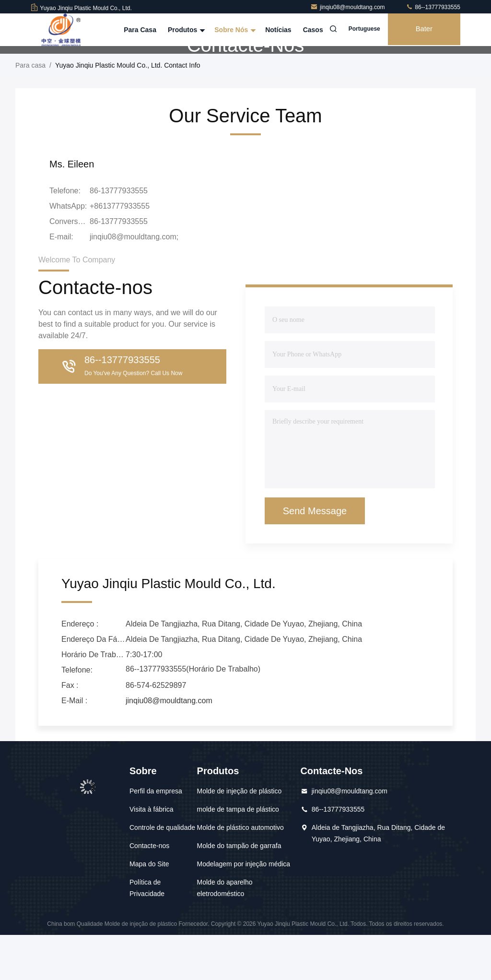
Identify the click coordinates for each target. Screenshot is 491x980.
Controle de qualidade (162, 873)
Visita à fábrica (152, 854)
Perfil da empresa (156, 836)
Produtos (180, 30)
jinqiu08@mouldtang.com (348, 7)
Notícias (273, 30)
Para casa (135, 30)
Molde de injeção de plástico (240, 836)
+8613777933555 (120, 251)
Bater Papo (422, 36)
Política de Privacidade (147, 933)
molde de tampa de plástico (238, 854)
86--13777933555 (433, 7)
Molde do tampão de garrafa (239, 891)
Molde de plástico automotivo (240, 873)
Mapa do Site (149, 909)
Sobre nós (229, 30)
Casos (308, 30)
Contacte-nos (149, 891)
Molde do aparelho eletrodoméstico (225, 933)
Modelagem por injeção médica (244, 909)
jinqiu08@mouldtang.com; (134, 282)
